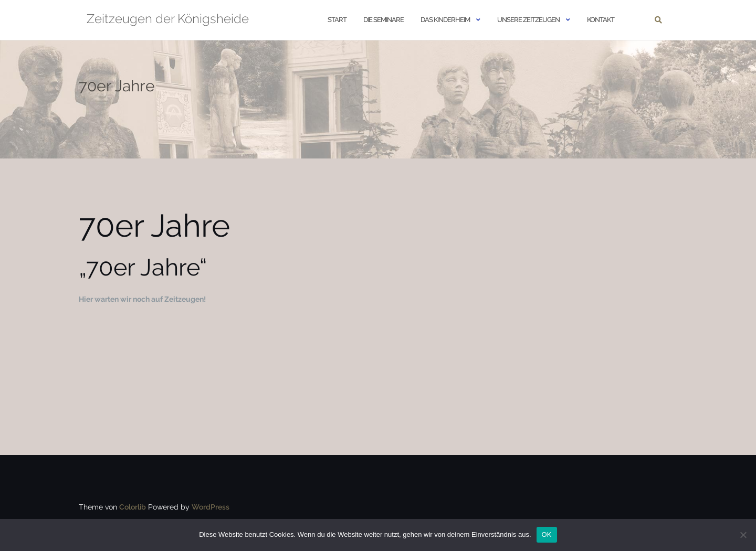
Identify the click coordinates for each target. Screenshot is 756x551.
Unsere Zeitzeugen (528, 20)
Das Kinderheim (445, 20)
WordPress (211, 507)
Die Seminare (384, 20)
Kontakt (601, 20)
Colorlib (133, 507)
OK (547, 534)
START (337, 20)
